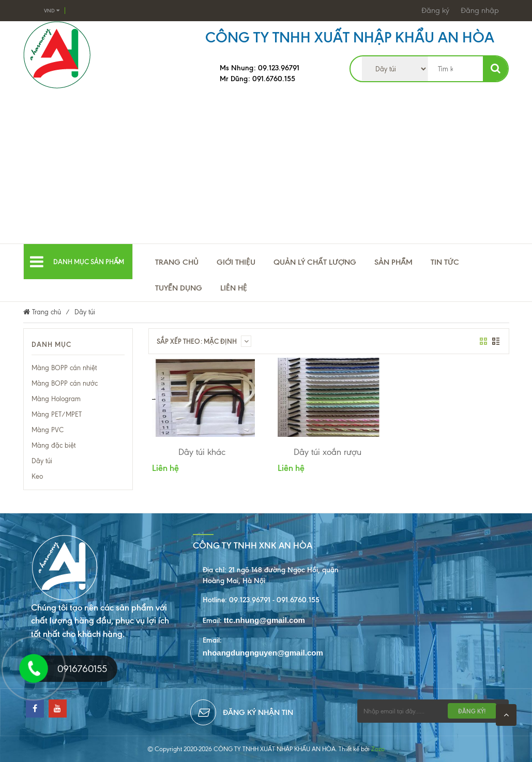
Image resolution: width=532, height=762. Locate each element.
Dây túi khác (202, 452)
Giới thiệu (236, 262)
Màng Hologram (56, 399)
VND (52, 11)
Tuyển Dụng (179, 288)
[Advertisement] (266, 166)
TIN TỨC (445, 262)
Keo (37, 476)
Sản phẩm (393, 262)
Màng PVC (48, 430)
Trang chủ (177, 262)
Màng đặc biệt (54, 445)
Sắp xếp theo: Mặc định (204, 341)
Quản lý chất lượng (315, 262)
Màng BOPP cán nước (65, 383)
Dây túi (42, 461)
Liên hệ (234, 288)
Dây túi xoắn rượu (328, 452)
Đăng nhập (480, 10)
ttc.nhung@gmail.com (264, 620)
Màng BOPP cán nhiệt (64, 368)
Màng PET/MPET (57, 414)
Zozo (378, 749)
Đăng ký (435, 10)
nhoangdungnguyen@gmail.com (263, 653)
